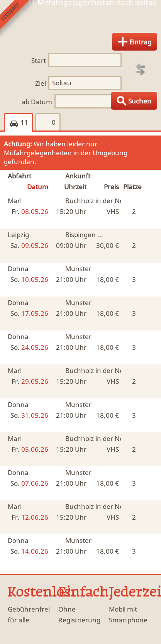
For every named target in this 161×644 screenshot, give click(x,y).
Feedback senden (19, 19)
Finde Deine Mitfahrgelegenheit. (80, 21)
